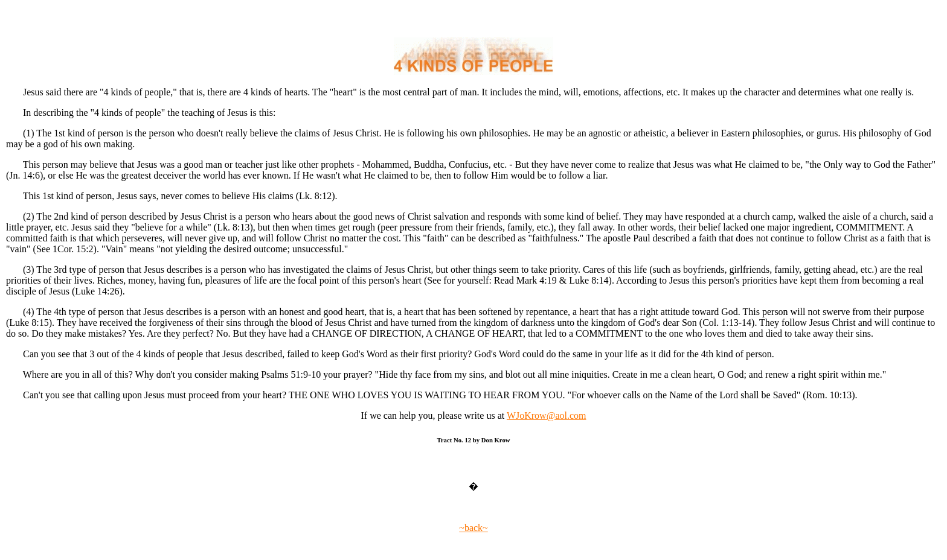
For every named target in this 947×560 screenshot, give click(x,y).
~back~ (473, 528)
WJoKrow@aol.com (547, 415)
